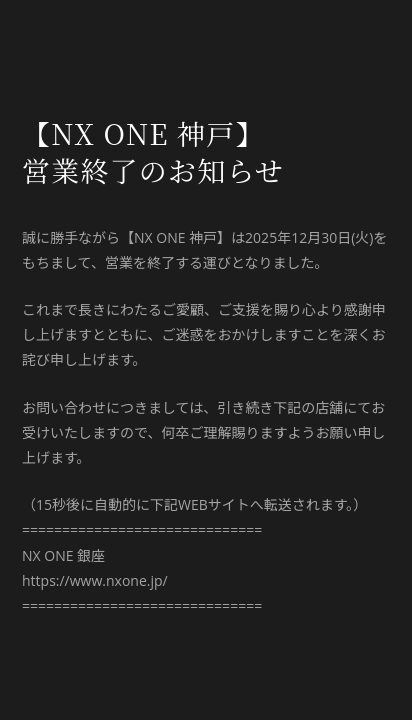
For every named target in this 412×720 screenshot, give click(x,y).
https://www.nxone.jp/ (95, 580)
